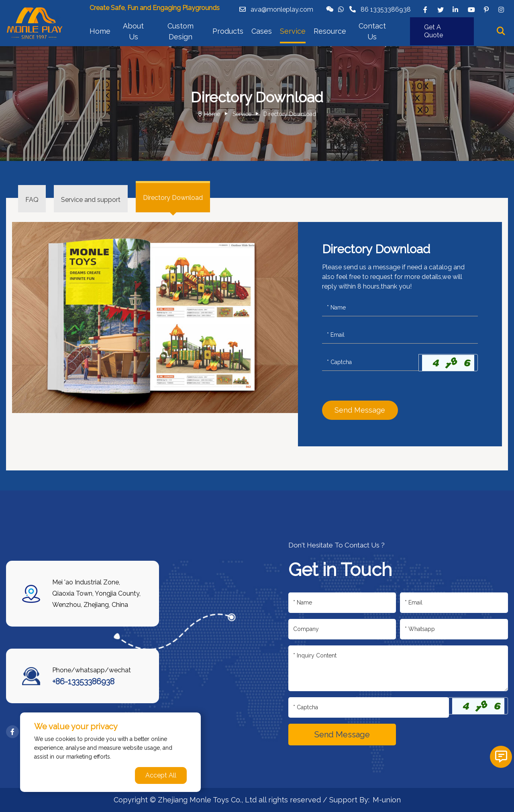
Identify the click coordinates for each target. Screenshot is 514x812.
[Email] (400, 335)
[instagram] (502, 10)
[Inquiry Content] (398, 668)
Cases (262, 31)
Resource (330, 31)
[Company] (342, 629)
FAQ (32, 200)
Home (100, 31)
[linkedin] (456, 10)
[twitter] (441, 10)
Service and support (91, 200)
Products (228, 31)
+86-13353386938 (83, 682)
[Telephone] (454, 629)
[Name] (400, 308)
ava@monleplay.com (282, 9)
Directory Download (290, 114)
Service (293, 31)
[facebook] (425, 10)
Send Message (360, 410)
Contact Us (372, 31)
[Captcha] (370, 362)
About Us (133, 31)
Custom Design (181, 31)
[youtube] (471, 10)
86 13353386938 (386, 9)
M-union (387, 800)
